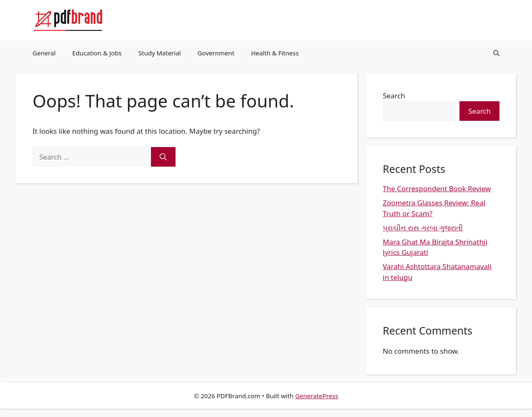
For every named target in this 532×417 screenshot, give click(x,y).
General (44, 53)
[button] (496, 53)
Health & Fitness (275, 53)
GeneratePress (317, 396)
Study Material (160, 53)
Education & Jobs (97, 53)
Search (394, 96)
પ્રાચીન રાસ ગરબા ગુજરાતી (423, 228)
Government (216, 53)
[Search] (163, 157)
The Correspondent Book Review (437, 189)
